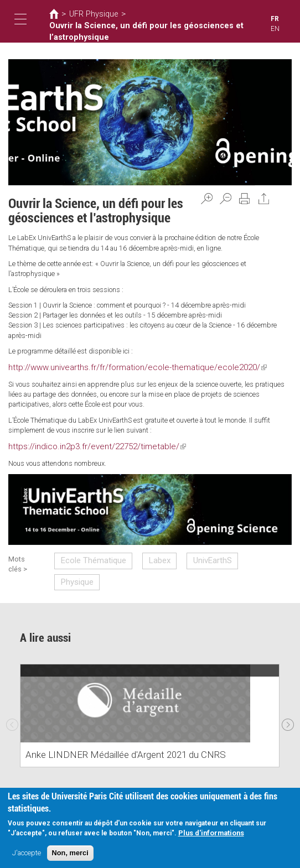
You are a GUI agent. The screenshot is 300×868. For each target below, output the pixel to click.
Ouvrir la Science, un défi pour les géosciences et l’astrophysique (130, 30)
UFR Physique (89, 14)
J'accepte (27, 854)
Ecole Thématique (89, 556)
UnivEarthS (192, 556)
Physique (242, 556)
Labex (146, 556)
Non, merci (70, 854)
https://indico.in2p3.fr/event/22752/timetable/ (82, 444)
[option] (150, 688)
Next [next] (288, 694)
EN (285, 19)
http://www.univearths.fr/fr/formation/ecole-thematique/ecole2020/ (113, 367)
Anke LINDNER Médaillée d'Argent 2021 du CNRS (110, 727)
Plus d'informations (211, 834)
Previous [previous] (12, 694)
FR (275, 19)
